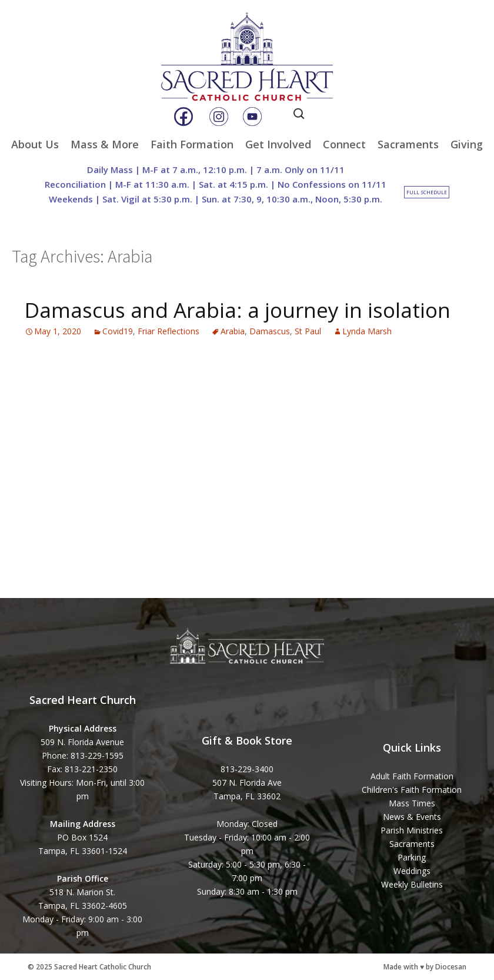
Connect (344, 144)
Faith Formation (192, 144)
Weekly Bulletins (412, 884)
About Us (35, 144)
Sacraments (408, 144)
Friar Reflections (168, 331)
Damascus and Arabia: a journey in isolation (238, 310)
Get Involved (278, 144)
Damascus (270, 331)
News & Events (412, 817)
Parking (412, 857)
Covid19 (118, 331)
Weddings (412, 871)
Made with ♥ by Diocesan (425, 967)
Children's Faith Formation (412, 790)
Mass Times (412, 803)
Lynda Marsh (367, 331)
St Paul (308, 331)
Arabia (233, 331)
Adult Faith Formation (412, 776)
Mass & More (105, 144)
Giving (467, 144)
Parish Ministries (412, 830)
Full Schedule (427, 192)
